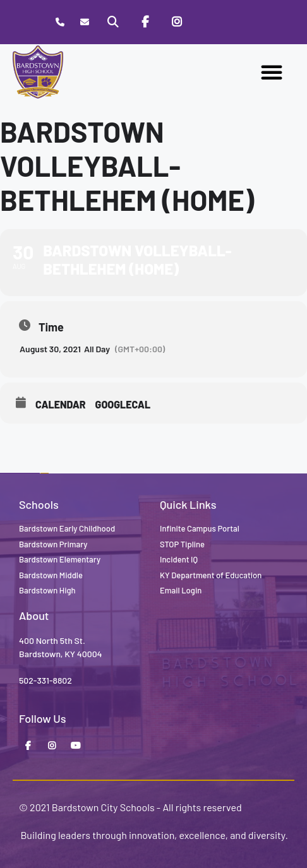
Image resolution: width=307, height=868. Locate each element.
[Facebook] (145, 22)
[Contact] (85, 22)
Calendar (61, 404)
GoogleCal (123, 404)
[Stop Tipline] (208, 22)
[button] (272, 72)
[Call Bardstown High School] (60, 22)
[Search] (113, 22)
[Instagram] (177, 22)
